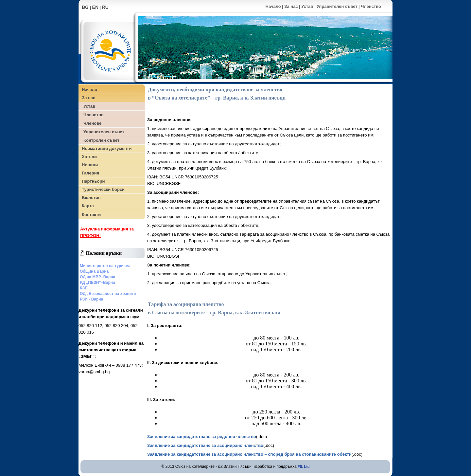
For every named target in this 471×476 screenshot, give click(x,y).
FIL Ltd (304, 467)
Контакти (91, 215)
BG (85, 7)
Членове (92, 123)
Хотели (89, 157)
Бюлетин (91, 198)
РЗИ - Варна (91, 299)
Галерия (90, 173)
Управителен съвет (337, 6)
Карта (88, 206)
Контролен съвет (101, 140)
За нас (291, 6)
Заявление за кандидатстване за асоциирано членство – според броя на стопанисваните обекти (249, 454)
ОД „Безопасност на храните (108, 294)
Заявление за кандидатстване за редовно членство (202, 437)
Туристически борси (103, 189)
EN (95, 7)
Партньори (93, 181)
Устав (307, 6)
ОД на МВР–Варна (97, 277)
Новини (90, 165)
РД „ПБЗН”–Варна (97, 283)
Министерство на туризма (105, 266)
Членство (371, 6)
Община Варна (94, 271)
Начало (273, 6)
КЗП (84, 288)
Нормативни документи (107, 148)
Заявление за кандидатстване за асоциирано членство (205, 445)
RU (105, 7)
